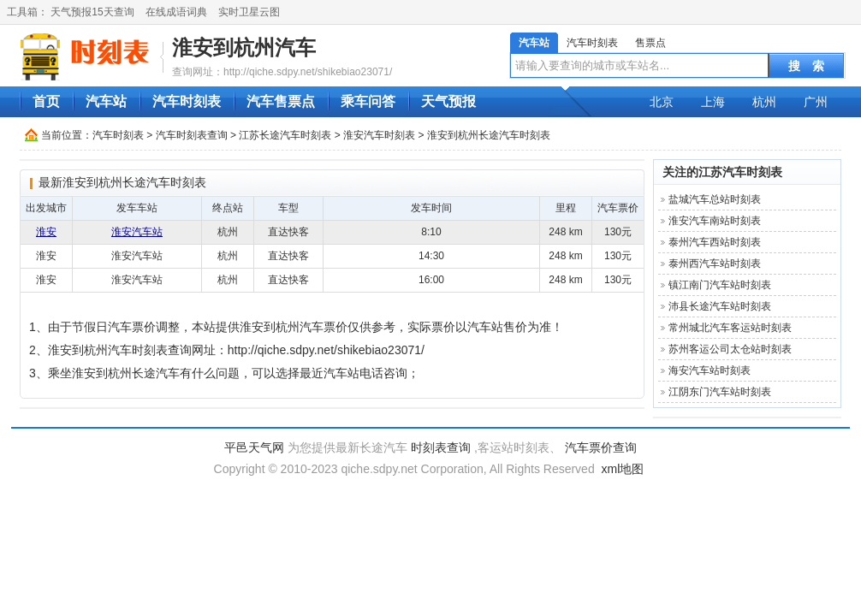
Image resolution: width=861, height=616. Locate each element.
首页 (46, 101)
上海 (713, 102)
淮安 (46, 232)
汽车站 (534, 43)
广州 (816, 102)
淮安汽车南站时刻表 (715, 221)
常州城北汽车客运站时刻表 (730, 328)
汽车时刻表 (592, 43)
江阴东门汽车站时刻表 (720, 392)
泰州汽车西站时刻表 (715, 242)
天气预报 (448, 101)
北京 (662, 102)
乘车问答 (368, 101)
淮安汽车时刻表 (379, 135)
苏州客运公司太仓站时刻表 (730, 349)
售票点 (650, 43)
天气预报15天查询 (92, 12)
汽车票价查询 (601, 447)
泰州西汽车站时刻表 (715, 264)
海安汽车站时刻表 (710, 370)
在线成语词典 (176, 12)
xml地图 (623, 469)
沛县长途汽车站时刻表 (720, 306)
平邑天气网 (254, 447)
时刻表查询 (441, 447)
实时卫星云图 (249, 12)
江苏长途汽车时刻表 (285, 135)
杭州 (764, 102)
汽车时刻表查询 (192, 135)
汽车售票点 (281, 101)
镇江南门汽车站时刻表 (720, 285)
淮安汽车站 (137, 232)
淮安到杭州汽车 (244, 47)
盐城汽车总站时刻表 (715, 199)
